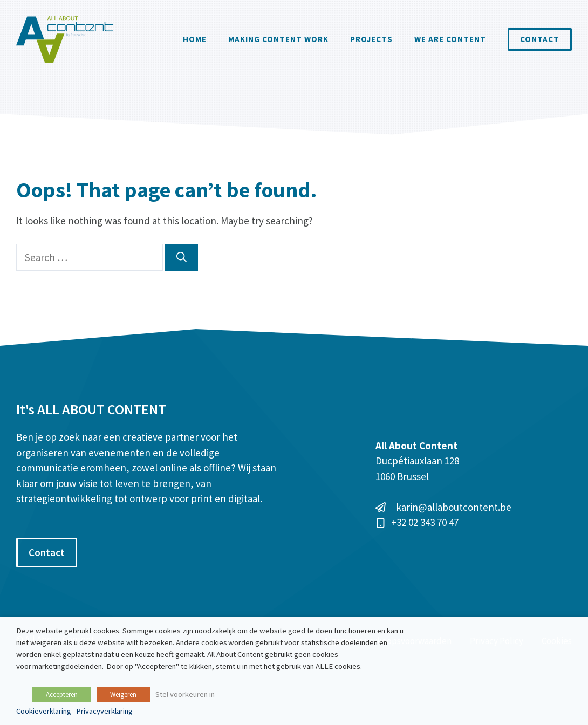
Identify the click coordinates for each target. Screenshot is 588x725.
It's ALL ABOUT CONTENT (91, 409)
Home (195, 39)
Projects (371, 39)
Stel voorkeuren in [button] (185, 694)
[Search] (182, 258)
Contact (540, 39)
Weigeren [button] (123, 695)
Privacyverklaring (104, 711)
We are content (450, 39)
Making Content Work (278, 39)
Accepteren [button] (62, 695)
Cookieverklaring (44, 711)
